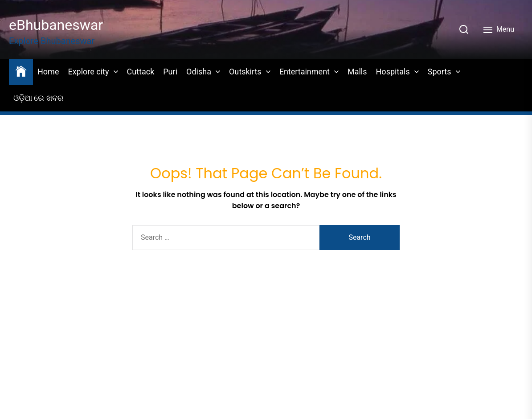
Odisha (199, 72)
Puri (170, 72)
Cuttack (141, 72)
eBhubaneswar (56, 25)
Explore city (88, 72)
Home (48, 72)
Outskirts (245, 72)
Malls (357, 72)
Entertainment (305, 72)
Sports (440, 72)
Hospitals (393, 72)
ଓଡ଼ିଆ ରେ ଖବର (39, 98)
